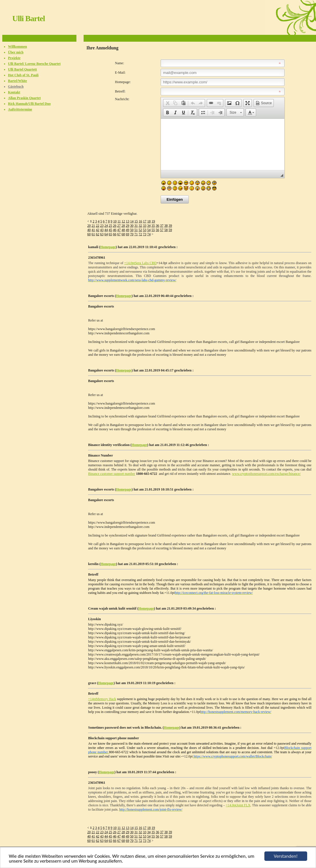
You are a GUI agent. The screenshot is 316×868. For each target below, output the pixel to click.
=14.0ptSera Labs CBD (141, 263)
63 (102, 234)
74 (149, 234)
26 (115, 226)
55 (153, 230)
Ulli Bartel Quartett (22, 69)
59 (170, 230)
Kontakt (14, 92)
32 (140, 226)
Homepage (108, 247)
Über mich (16, 52)
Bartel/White (18, 81)
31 (136, 226)
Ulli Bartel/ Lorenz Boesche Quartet (34, 64)
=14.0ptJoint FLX (238, 805)
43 (102, 230)
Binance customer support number (112, 474)
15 (136, 221)
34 (149, 226)
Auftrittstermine (20, 109)
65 (110, 234)
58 (166, 230)
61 (93, 234)
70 (132, 234)
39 (170, 226)
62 (98, 234)
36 (157, 226)
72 (140, 234)
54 (149, 230)
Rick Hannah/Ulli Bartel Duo (29, 104)
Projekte (14, 58)
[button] (167, 103)
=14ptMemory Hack (102, 699)
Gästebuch (16, 87)
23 (102, 226)
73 (145, 234)
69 (127, 234)
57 (162, 230)
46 (115, 230)
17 (145, 221)
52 (140, 230)
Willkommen (17, 47)
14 (132, 221)
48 (123, 230)
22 (98, 226)
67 (119, 234)
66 (115, 234)
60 (89, 234)
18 (149, 221)
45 (110, 230)
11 (119, 221)
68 (123, 234)
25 (110, 226)
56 (157, 230)
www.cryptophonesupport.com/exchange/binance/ (266, 474)
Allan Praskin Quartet (24, 98)
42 (98, 230)
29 (127, 226)
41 (93, 230)
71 (136, 234)
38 (166, 226)
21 (93, 226)
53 (145, 230)
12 (123, 221)
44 (106, 230)
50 (132, 230)
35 (153, 226)
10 (115, 221)
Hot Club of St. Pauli (23, 75)
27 (119, 226)
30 (132, 226)
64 (106, 234)
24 (106, 226)
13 (127, 221)
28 (123, 226)
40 (89, 230)
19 (153, 221)
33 (145, 226)
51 (136, 230)
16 (140, 221)
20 (89, 226)
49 (127, 230)
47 (119, 230)
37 (162, 226)
